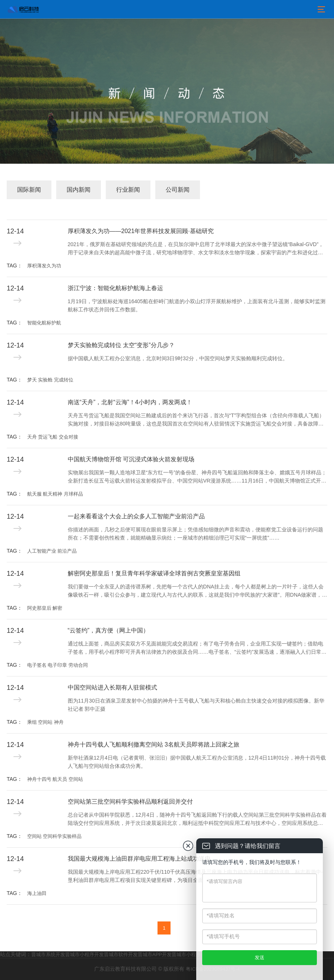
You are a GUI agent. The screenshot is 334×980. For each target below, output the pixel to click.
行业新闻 (128, 190)
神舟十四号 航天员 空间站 (55, 779)
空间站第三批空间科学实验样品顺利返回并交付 (130, 802)
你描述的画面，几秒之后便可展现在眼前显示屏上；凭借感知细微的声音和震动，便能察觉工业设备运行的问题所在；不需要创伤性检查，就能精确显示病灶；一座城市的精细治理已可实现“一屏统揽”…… (195, 534)
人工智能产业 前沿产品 (52, 551)
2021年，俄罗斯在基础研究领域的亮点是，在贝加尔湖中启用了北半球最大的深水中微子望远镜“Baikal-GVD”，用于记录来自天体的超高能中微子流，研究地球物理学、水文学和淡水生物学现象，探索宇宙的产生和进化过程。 (196, 249)
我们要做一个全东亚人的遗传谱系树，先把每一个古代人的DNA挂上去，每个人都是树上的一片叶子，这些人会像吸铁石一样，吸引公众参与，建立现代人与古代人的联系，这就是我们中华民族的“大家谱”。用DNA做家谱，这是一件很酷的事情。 (198, 591)
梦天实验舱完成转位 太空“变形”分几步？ (121, 345)
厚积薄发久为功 (44, 266)
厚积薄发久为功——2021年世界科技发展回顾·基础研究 (141, 231)
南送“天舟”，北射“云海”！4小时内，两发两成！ (130, 402)
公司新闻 (178, 190)
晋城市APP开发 (155, 954)
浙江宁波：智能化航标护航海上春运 (115, 288)
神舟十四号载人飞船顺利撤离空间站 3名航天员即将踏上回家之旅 (154, 745)
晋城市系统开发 (48, 954)
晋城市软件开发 (121, 954)
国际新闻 (29, 190)
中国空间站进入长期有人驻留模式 (112, 687)
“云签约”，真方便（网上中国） (109, 630)
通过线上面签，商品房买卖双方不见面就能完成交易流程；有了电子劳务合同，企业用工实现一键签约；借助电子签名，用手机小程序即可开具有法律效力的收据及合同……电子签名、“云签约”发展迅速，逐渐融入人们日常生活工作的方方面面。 (197, 648)
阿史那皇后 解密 (45, 608)
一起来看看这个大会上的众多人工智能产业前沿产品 (136, 516)
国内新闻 (79, 190)
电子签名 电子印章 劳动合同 (58, 665)
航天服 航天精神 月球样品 (55, 494)
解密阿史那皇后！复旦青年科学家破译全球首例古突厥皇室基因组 (154, 573)
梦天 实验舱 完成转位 (50, 380)
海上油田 (37, 893)
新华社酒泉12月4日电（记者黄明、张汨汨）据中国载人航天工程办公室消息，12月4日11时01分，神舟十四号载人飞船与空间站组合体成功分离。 (197, 762)
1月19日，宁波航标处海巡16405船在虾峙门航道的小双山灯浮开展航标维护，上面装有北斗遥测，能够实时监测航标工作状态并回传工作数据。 (197, 305)
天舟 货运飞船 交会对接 (53, 437)
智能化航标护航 (44, 323)
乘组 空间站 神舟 (45, 722)
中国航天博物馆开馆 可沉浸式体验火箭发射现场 (131, 459)
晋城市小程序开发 (85, 954)
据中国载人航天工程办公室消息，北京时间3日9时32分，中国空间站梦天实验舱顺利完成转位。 (178, 358)
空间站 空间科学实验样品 (55, 836)
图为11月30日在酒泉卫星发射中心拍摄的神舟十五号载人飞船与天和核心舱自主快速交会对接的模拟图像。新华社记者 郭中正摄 (196, 705)
